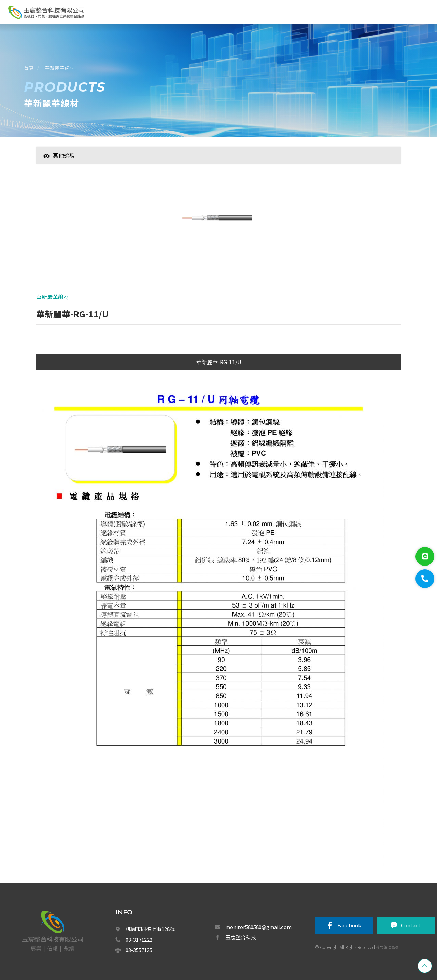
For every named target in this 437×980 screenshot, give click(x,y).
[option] (218, 222)
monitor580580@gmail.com (258, 927)
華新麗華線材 (60, 68)
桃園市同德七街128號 (150, 929)
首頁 (29, 68)
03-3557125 (139, 950)
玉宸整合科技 (241, 937)
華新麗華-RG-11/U (219, 362)
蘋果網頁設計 (388, 947)
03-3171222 (139, 940)
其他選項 (59, 155)
